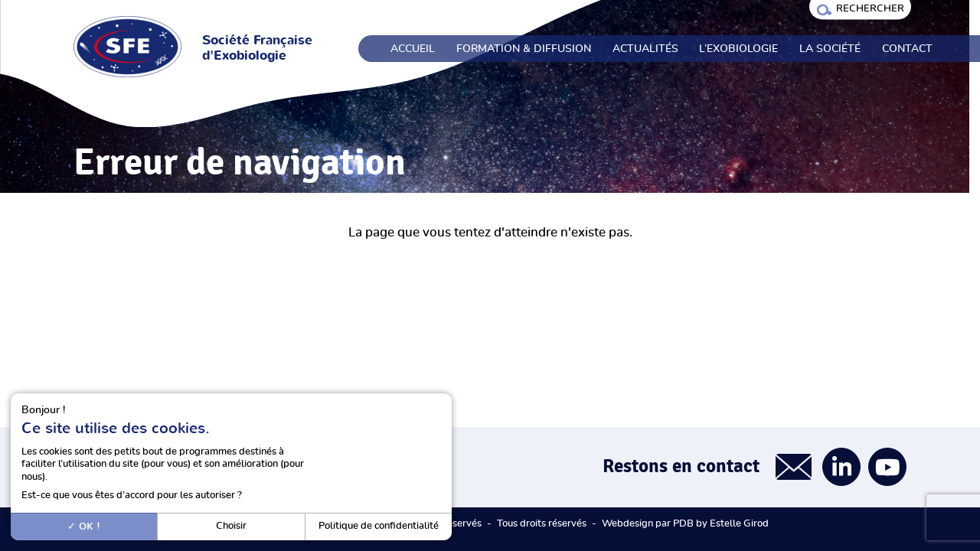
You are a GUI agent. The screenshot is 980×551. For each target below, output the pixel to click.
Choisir (231, 526)
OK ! (84, 527)
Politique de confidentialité (379, 526)
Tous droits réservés (542, 524)
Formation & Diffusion (524, 49)
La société (830, 49)
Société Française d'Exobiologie (257, 48)
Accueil (413, 49)
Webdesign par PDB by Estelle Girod (685, 524)
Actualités (645, 49)
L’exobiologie (738, 49)
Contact (907, 49)
